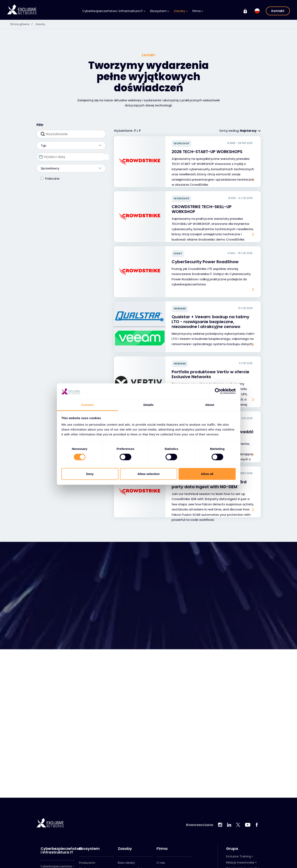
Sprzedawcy (69, 168)
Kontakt (278, 11)
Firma (198, 11)
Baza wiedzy (126, 863)
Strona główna (23, 24)
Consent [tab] (87, 405)
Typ (69, 145)
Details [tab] (149, 405)
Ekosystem (160, 11)
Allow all (207, 474)
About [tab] (210, 405)
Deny (90, 474)
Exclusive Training (238, 856)
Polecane (52, 178)
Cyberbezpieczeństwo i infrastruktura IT (114, 11)
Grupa (232, 849)
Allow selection (148, 474)
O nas (161, 863)
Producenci (87, 863)
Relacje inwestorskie (240, 862)
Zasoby (181, 11)
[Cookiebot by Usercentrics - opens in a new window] (218, 391)
